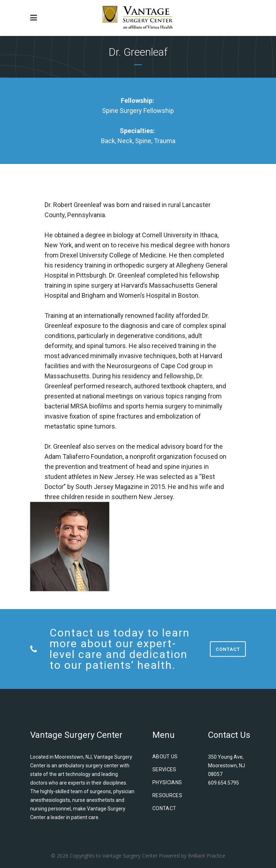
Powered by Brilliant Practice (192, 856)
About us (165, 757)
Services (164, 769)
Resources (167, 795)
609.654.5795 (224, 783)
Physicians (167, 782)
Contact (228, 649)
